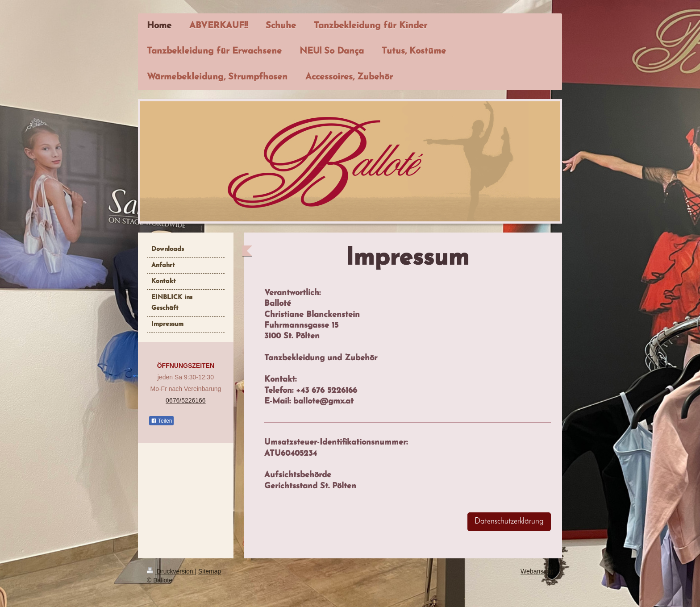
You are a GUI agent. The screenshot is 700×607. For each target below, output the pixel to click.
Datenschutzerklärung (509, 522)
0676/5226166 (186, 400)
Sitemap (210, 571)
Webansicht (537, 571)
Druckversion (171, 571)
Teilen (161, 421)
